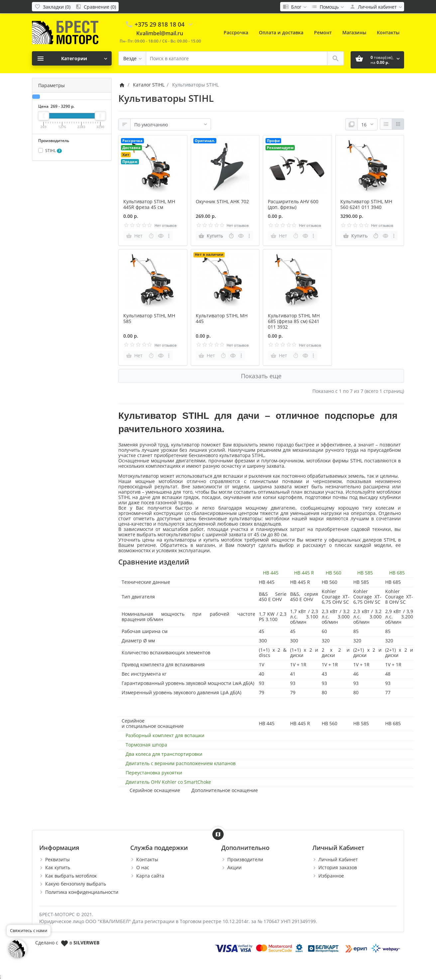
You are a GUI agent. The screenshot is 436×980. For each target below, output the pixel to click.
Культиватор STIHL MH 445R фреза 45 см (149, 204)
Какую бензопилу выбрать (76, 884)
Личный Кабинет (338, 859)
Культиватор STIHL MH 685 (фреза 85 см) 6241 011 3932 (294, 321)
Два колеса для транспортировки (164, 754)
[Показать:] (367, 124)
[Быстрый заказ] (151, 236)
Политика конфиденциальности (82, 892)
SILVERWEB (86, 943)
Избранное (331, 876)
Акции (234, 867)
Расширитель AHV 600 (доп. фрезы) (293, 204)
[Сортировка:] (171, 124)
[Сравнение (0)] (96, 7)
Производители (245, 859)
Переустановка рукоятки (154, 773)
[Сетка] (398, 124)
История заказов (338, 867)
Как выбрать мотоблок (71, 876)
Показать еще (261, 376)
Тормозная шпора (146, 745)
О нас (143, 867)
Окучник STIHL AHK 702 (222, 201)
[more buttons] (169, 236)
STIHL (54, 151)
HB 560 (333, 573)
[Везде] (132, 58)
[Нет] (135, 236)
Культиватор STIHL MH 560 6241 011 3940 (366, 204)
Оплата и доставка (281, 32)
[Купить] (211, 236)
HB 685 (397, 573)
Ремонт (323, 32)
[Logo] (65, 32)
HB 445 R (304, 573)
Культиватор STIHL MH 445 (222, 318)
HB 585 (365, 573)
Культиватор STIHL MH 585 (149, 318)
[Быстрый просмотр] (161, 236)
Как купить (58, 867)
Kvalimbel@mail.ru (160, 33)
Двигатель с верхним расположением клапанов (181, 763)
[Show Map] (218, 834)
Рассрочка (236, 32)
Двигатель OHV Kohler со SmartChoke (168, 782)
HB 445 (271, 573)
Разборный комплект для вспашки (165, 735)
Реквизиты (57, 859)
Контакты (388, 32)
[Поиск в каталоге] (237, 58)
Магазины (354, 32)
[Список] (386, 124)
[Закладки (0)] (53, 7)
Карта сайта (150, 876)
